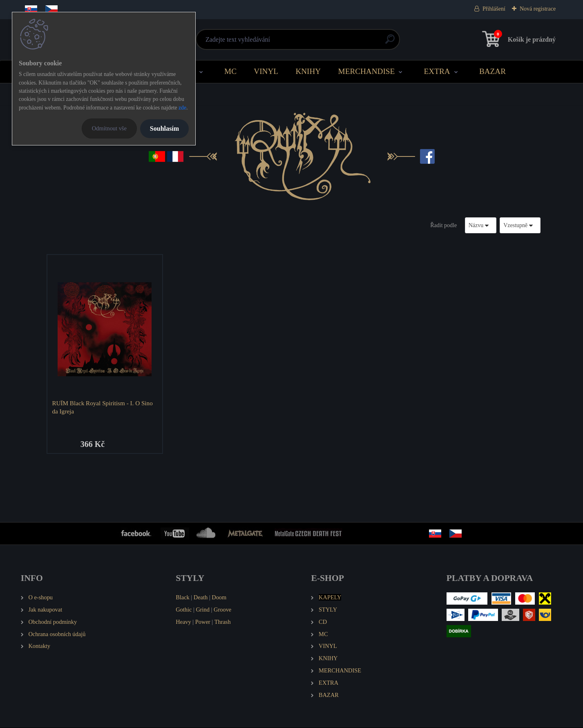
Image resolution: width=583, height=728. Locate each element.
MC (230, 71)
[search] (390, 42)
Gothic (184, 610)
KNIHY (308, 71)
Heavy (183, 622)
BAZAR (493, 71)
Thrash (223, 622)
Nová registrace (538, 9)
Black (183, 598)
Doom (219, 598)
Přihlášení (494, 9)
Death (201, 598)
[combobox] (481, 225)
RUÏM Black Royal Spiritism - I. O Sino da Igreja (103, 407)
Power (203, 622)
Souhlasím (164, 128)
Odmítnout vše (109, 128)
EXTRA (437, 71)
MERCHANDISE (367, 71)
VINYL (266, 71)
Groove (222, 610)
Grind (203, 610)
